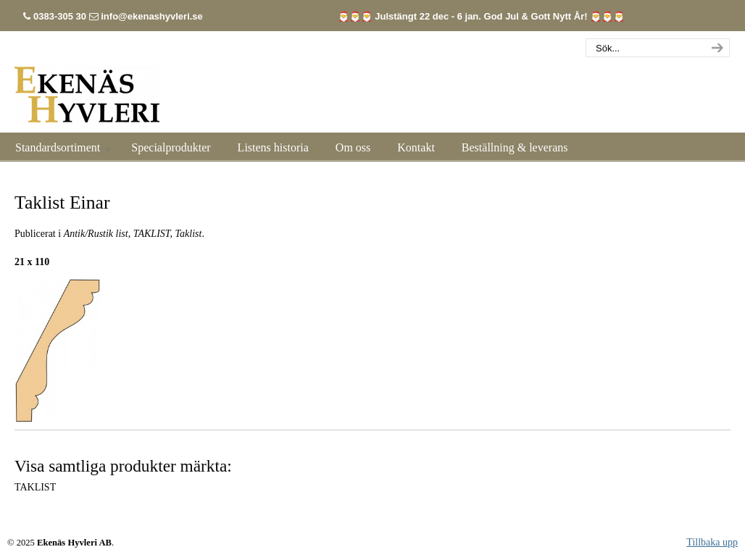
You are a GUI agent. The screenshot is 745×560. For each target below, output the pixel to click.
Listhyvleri (87, 86)
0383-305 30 (60, 16)
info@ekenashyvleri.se (152, 16)
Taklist (189, 234)
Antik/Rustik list (96, 234)
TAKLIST (152, 234)
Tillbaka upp (712, 542)
